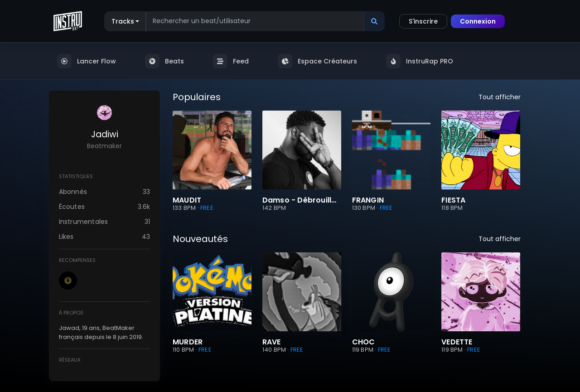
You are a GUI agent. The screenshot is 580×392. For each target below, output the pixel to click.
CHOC (364, 342)
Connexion (478, 21)
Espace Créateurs (317, 61)
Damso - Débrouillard (302, 200)
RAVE (272, 342)
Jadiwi (105, 134)
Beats (164, 61)
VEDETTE (457, 342)
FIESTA (453, 200)
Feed (231, 61)
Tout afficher (500, 97)
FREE (207, 208)
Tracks (123, 21)
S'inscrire (423, 21)
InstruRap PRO (420, 61)
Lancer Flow (87, 61)
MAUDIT (187, 200)
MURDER (188, 342)
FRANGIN (368, 200)
